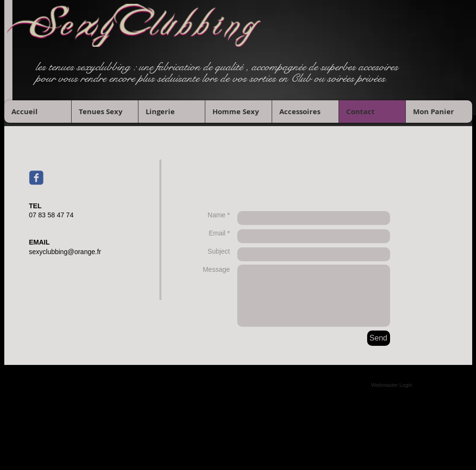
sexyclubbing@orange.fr (65, 252)
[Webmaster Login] (392, 385)
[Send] (379, 338)
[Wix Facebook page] (36, 178)
